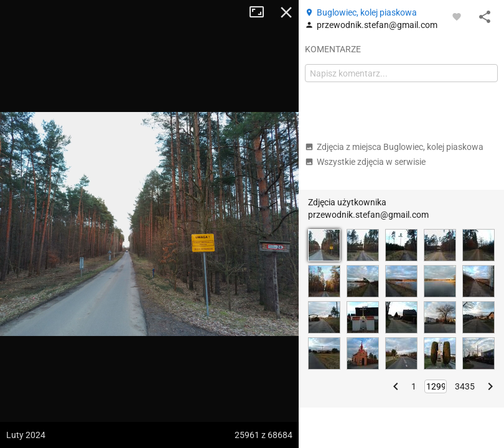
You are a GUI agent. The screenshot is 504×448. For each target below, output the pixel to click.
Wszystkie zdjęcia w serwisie (365, 162)
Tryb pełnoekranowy (261, 12)
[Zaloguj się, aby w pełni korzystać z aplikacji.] (457, 16)
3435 (465, 386)
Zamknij (286, 12)
